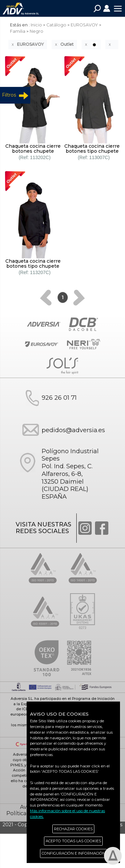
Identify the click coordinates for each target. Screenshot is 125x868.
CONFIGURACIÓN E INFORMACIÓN (73, 853)
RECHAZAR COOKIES (73, 829)
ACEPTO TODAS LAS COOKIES (73, 841)
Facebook (102, 528)
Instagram (85, 528)
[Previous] (46, 298)
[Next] (79, 298)
